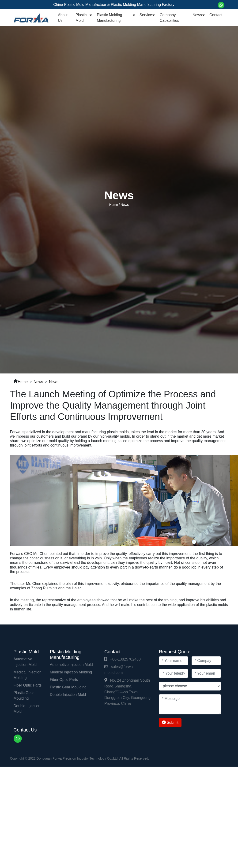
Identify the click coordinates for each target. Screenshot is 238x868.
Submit (170, 722)
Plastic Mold (81, 18)
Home (114, 205)
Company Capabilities (169, 18)
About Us (63, 18)
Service (146, 15)
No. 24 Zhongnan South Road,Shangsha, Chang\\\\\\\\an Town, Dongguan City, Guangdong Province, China (127, 692)
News (197, 15)
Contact (216, 15)
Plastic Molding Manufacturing (110, 18)
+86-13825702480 (125, 659)
